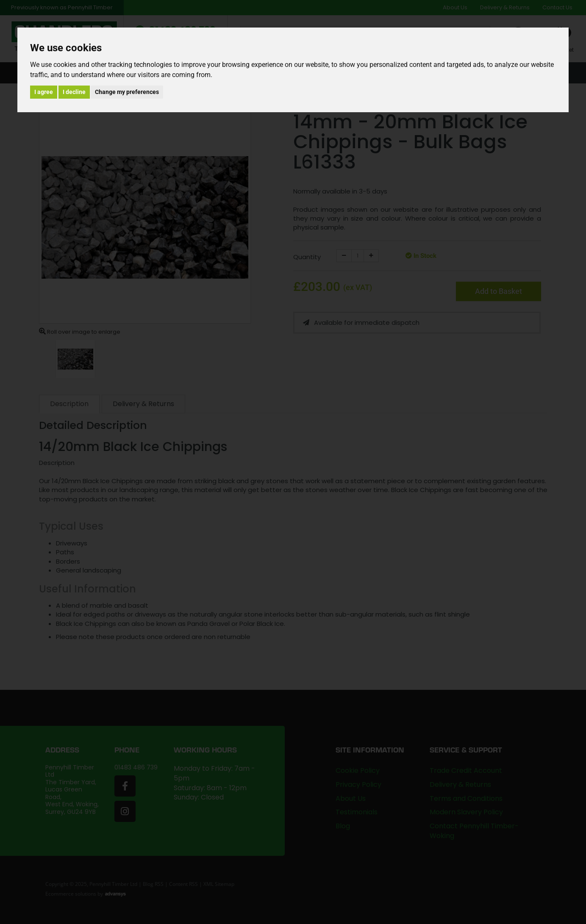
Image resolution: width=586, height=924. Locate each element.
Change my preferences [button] (127, 92)
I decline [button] (74, 92)
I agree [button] (44, 92)
